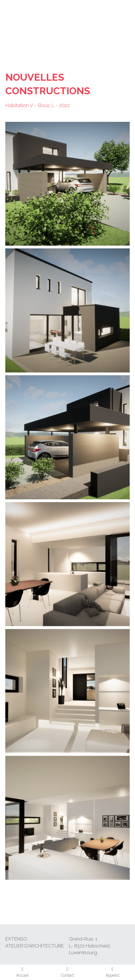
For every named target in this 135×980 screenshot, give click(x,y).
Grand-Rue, (82, 939)
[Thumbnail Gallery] (67, 184)
